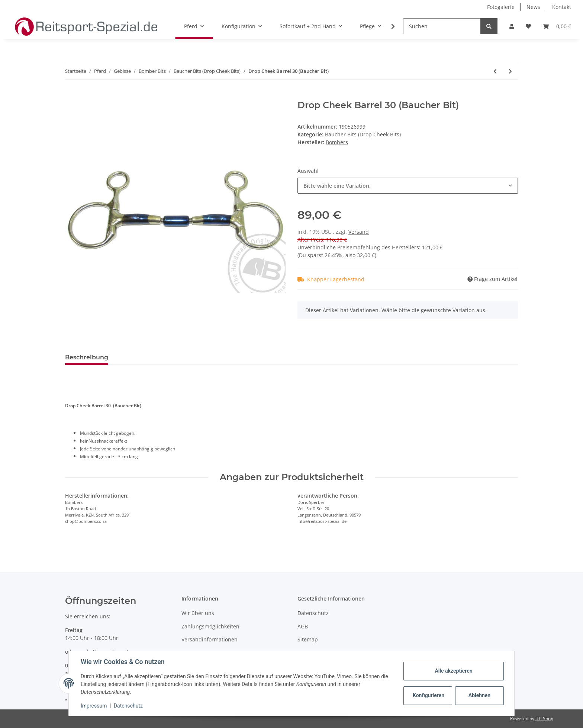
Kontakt (562, 7)
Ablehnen (479, 695)
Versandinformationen (210, 639)
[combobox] (408, 186)
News (533, 7)
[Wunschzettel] (528, 26)
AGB (303, 626)
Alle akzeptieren (453, 671)
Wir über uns (198, 613)
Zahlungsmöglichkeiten (210, 626)
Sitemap (308, 639)
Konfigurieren (429, 695)
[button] (512, 26)
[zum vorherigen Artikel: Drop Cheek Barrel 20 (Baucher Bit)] (495, 71)
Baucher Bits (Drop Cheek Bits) (363, 134)
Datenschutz (313, 613)
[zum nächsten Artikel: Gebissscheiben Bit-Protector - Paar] (510, 71)
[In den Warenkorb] (71, 96)
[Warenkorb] (557, 26)
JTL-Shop (544, 719)
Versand (359, 232)
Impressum (94, 706)
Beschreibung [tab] (87, 357)
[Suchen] (442, 26)
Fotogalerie (501, 7)
